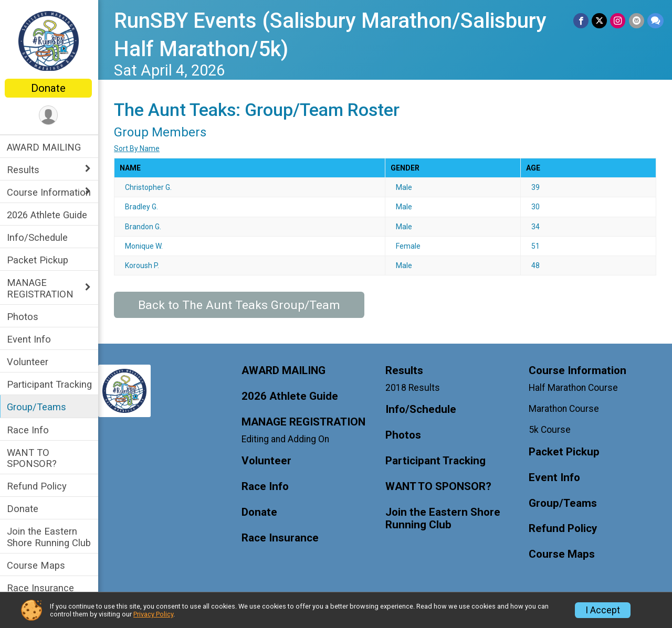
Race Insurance (42, 588)
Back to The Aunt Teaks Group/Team (241, 305)
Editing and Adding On (287, 439)
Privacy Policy (153, 614)
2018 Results (413, 388)
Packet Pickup (39, 260)
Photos (24, 317)
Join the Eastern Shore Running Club (50, 537)
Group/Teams (38, 407)
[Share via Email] (637, 21)
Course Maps (38, 565)
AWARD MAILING (45, 147)
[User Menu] (50, 115)
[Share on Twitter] (600, 21)
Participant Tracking (51, 384)
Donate (50, 88)
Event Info (30, 339)
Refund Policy (38, 486)
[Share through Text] (655, 21)
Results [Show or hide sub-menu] (25, 170)
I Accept (603, 610)
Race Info (29, 430)
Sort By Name (138, 148)
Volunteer (29, 362)
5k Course (550, 430)
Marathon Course (564, 409)
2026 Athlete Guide (49, 215)
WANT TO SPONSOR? (33, 458)
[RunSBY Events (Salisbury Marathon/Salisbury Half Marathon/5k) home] (50, 40)
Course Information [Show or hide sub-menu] (50, 192)
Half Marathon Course (574, 388)
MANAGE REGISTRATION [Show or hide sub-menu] (42, 288)
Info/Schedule (39, 237)
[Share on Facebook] (581, 21)
